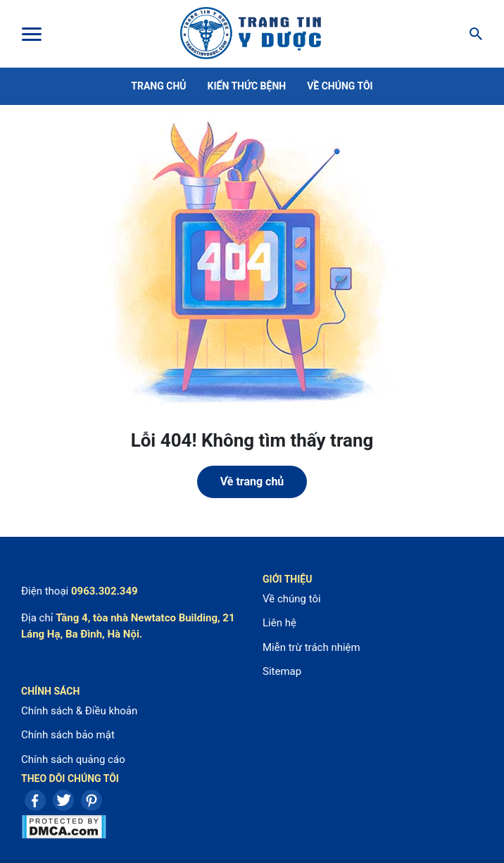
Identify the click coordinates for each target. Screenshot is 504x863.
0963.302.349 (105, 591)
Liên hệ (279, 623)
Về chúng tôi (340, 86)
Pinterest (92, 800)
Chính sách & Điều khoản (79, 711)
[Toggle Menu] (31, 34)
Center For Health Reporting (251, 34)
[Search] (472, 34)
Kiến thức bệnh (247, 86)
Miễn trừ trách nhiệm (311, 647)
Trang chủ (158, 86)
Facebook (35, 800)
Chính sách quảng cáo (73, 759)
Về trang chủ (252, 482)
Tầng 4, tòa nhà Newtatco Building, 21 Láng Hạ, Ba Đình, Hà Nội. (128, 626)
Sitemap (282, 671)
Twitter (63, 800)
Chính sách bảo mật (68, 735)
